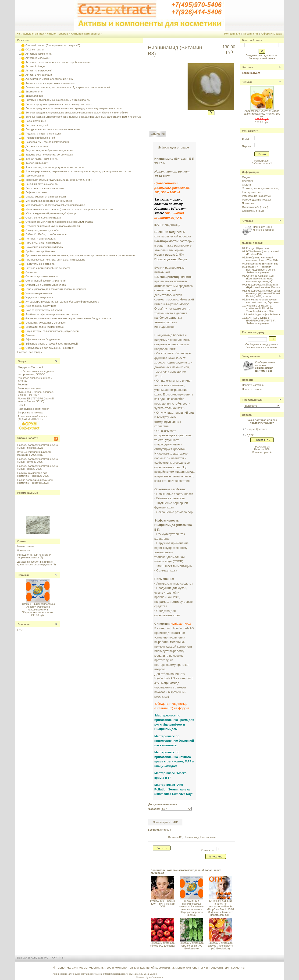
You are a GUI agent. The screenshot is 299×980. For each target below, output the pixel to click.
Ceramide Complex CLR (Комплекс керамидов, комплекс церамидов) (260, 278)
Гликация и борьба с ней (40, 138)
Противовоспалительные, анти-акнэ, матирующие (55, 260)
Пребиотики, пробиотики (40, 251)
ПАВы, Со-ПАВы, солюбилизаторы (46, 234)
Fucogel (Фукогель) (257, 248)
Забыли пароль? (262, 163)
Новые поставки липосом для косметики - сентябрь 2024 (35, 481)
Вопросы (24, 624)
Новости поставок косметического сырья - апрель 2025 (37, 467)
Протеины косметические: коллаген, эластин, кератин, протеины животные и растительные (80, 255)
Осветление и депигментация (43, 218)
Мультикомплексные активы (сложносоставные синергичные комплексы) (69, 209)
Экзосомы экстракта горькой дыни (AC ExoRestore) (191, 946)
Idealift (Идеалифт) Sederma (263, 314)
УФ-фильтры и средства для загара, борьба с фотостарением (62, 302)
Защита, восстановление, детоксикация (49, 155)
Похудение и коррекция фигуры (44, 247)
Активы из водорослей (39, 71)
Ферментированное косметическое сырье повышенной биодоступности (68, 318)
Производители (253, 400)
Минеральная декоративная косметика (49, 201)
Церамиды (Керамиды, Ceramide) (46, 323)
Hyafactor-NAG (181, 624)
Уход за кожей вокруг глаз (41, 306)
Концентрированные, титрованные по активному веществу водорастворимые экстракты (78, 171)
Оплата (246, 185)
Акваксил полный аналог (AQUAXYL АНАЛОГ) (32, 418)
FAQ (20, 630)
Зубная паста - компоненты (42, 159)
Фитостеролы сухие (29, 388)
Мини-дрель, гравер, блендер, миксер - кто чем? (36, 393)
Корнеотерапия (35, 176)
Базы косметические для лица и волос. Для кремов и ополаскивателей (68, 87)
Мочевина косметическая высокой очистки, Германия (263, 301)
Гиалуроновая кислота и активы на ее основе (53, 129)
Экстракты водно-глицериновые (44, 327)
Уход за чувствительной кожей (44, 310)
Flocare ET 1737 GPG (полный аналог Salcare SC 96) (36, 400)
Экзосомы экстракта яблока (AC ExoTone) (162, 944)
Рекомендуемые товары (256, 200)
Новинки (23, 575)
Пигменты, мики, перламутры (43, 243)
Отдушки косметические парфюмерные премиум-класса (59, 222)
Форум (22, 361)
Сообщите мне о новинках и (265, 367)
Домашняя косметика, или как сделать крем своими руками (35, 563)
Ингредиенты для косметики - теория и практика (35, 556)
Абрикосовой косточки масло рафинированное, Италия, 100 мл (262, 114)
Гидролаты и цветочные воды (43, 134)
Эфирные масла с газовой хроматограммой (52, 344)
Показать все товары (30, 352)
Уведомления (251, 356)
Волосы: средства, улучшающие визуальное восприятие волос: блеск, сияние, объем (77, 113)
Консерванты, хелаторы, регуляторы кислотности (55, 167)
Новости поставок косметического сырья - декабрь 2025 (37, 446)
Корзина (248, 67)
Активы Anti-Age (35, 66)
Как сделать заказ (253, 192)
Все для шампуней (37, 125)
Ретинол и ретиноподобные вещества (48, 268)
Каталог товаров (57, 34)
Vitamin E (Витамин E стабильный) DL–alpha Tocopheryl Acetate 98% (260, 308)
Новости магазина (253, 385)
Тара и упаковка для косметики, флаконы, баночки (56, 289)
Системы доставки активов (42, 276)
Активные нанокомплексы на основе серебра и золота (58, 62)
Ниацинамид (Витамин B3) (262, 264)
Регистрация (262, 161)
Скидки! (247, 177)
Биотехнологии (34, 92)
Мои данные (232, 34)
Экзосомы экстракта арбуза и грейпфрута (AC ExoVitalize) (220, 946)
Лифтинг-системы (36, 192)
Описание (158, 134)
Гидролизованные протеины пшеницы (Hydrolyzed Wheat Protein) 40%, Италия (263, 293)
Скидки (247, 82)
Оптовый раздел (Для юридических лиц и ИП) (53, 45)
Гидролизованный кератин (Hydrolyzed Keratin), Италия (263, 286)
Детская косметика (37, 146)
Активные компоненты (85, 34)
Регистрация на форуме (256, 196)
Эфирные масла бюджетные (43, 339)
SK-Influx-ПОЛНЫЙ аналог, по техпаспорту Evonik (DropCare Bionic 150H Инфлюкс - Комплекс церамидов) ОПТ (221, 908)
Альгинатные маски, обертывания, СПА (49, 79)
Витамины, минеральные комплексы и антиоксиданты (58, 100)
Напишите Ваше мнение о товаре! (263, 228)
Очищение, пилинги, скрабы (42, 230)
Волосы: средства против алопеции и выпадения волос (59, 104)
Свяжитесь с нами (253, 211)
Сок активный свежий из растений (46, 281)
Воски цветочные (36, 121)
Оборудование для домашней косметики (50, 348)
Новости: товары (252, 389)
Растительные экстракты (40, 264)
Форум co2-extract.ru (32, 367)
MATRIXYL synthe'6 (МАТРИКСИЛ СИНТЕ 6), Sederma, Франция (261, 321)
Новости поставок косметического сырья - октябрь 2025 (37, 460)
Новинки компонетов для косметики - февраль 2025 (33, 474)
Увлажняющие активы (39, 293)
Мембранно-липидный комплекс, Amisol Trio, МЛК (262, 259)
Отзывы (248, 221)
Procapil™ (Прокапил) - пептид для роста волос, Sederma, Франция (261, 270)
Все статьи (24, 550)
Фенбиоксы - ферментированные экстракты (52, 314)
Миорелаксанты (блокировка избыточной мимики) (55, 205)
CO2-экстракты (34, 49)
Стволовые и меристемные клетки (46, 285)
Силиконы (32, 272)
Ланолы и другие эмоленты (42, 184)
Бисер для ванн (35, 96)
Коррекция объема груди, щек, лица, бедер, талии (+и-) (59, 180)
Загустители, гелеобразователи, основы (49, 150)
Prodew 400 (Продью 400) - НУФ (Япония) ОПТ (163, 904)
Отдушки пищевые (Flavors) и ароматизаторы (53, 226)
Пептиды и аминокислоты (41, 239)
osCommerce (156, 977)
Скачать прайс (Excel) (255, 207)
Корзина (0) (251, 34)
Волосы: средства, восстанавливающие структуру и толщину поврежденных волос (75, 108)
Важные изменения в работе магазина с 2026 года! (34, 453)
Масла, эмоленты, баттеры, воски (46, 197)
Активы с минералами (39, 75)
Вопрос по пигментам (31, 412)
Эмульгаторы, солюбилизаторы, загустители (52, 331)
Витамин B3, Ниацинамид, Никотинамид (192, 837)
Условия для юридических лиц (260, 188)
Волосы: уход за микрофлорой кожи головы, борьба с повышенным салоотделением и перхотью (83, 117)
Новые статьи (25, 546)
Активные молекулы (37, 58)
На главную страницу (30, 34)
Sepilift (22, 405)
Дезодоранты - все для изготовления (47, 142)
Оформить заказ (272, 34)
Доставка (247, 181)
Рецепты (23, 384)
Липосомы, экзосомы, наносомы (45, 188)
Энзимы (30, 335)
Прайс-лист (249, 203)
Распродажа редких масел (34, 409)
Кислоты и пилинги (37, 163)
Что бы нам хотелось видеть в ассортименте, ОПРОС (36, 373)
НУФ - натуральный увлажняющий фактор (51, 213)
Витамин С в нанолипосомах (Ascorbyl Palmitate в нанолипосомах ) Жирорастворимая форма (38, 608)
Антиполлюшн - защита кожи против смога (51, 83)
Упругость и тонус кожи (39, 297)
